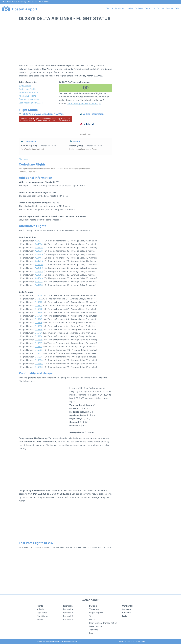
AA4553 (39, 271)
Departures (42, 613)
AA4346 (39, 241)
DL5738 (39, 312)
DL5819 (39, 347)
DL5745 (39, 319)
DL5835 (39, 357)
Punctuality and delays (30, 99)
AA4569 (39, 278)
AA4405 (39, 258)
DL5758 (39, 326)
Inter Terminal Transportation (103, 623)
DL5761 (38, 333)
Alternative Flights (27, 96)
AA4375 (39, 247)
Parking (130, 8)
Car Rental (139, 8)
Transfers (94, 630)
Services (160, 8)
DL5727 (39, 305)
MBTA (92, 620)
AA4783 (39, 285)
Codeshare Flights (27, 89)
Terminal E (68, 620)
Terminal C (68, 616)
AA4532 (39, 268)
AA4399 (39, 254)
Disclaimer (62, 641)
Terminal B (68, 613)
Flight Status (25, 86)
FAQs (177, 8)
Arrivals (40, 609)
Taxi (91, 616)
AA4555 (39, 275)
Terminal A (68, 609)
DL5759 (39, 329)
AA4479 (39, 265)
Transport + (150, 8)
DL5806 (39, 340)
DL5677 (39, 299)
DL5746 (39, 323)
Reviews (169, 8)
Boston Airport (25, 9)
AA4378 (39, 251)
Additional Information (29, 92)
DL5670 (39, 295)
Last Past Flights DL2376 (31, 103)
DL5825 (39, 350)
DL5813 (39, 343)
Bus (91, 633)
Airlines (40, 620)
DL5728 (39, 309)
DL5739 (39, 316)
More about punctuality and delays (84, 103)
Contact (70, 641)
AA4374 (39, 244)
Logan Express (96, 613)
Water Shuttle (96, 626)
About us (77, 641)
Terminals (68, 606)
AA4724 (39, 282)
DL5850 (39, 367)
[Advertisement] (90, 44)
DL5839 (39, 360)
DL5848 (39, 364)
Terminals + (120, 8)
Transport (94, 609)
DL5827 (39, 353)
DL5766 (39, 336)
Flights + (109, 8)
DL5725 (39, 302)
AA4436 (39, 261)
